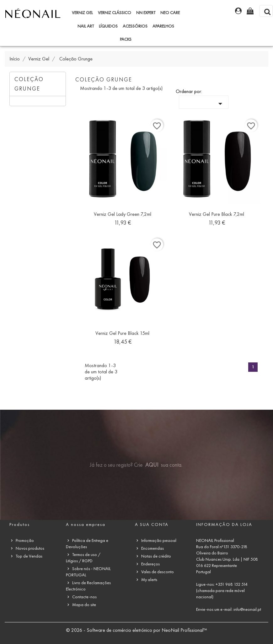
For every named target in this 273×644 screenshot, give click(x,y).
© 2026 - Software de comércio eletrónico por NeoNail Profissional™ (136, 630)
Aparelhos (163, 26)
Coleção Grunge (29, 84)
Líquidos (108, 26)
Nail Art (86, 26)
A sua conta (152, 525)
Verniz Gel (82, 13)
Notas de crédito (156, 556)
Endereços (150, 564)
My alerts (149, 580)
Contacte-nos (84, 597)
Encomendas (153, 548)
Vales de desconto (158, 572)
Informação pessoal (159, 540)
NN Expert (146, 13)
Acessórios (135, 26)
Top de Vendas (29, 556)
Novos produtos (30, 548)
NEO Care (170, 13)
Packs (126, 39)
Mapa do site (84, 605)
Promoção (25, 540)
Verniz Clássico (115, 13)
